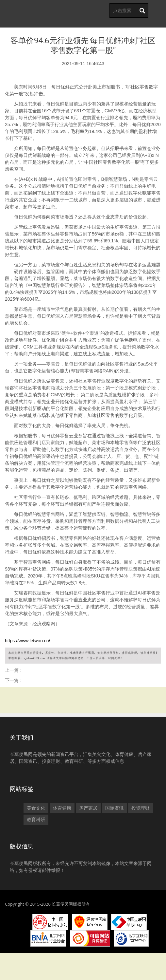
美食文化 (36, 808)
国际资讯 (114, 808)
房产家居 (88, 808)
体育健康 (62, 808)
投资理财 (141, 808)
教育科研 (36, 820)
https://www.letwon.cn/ (28, 641)
